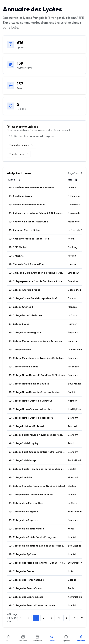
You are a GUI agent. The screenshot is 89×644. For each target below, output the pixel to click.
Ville (72, 180)
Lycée (14, 180)
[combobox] (22, 145)
